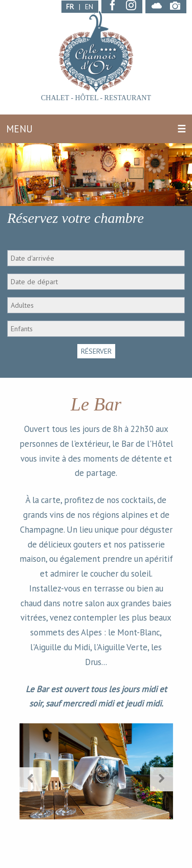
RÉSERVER (96, 351)
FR (70, 7)
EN (89, 7)
